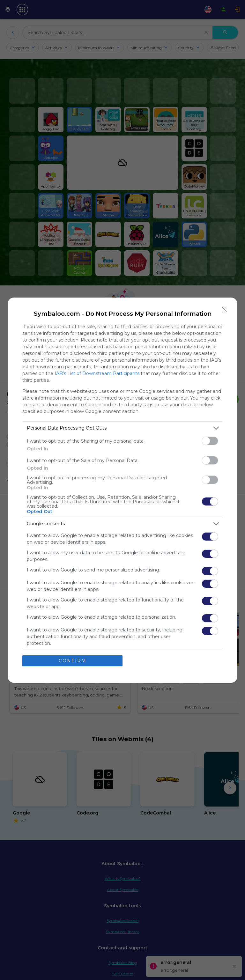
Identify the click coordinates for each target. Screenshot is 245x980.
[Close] (225, 310)
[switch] (210, 441)
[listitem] (122, 428)
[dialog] (122, 490)
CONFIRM (73, 661)
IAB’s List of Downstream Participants (97, 373)
